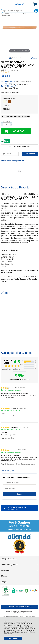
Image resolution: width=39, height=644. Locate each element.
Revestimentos (16, 14)
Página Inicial (5, 14)
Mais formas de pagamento (10, 92)
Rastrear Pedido (13, 559)
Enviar (20, 494)
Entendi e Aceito (13, 638)
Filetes (25, 14)
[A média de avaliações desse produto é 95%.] (5, 72)
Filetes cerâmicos (6, 16)
